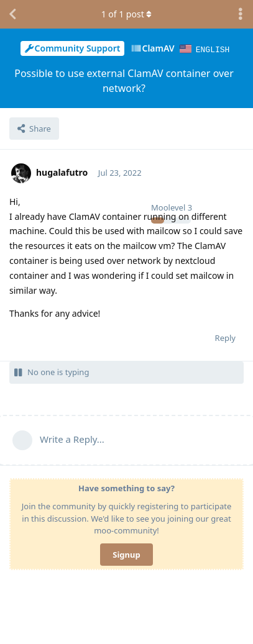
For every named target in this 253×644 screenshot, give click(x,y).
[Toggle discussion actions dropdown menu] (241, 14)
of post (127, 14)
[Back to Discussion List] (12, 14)
